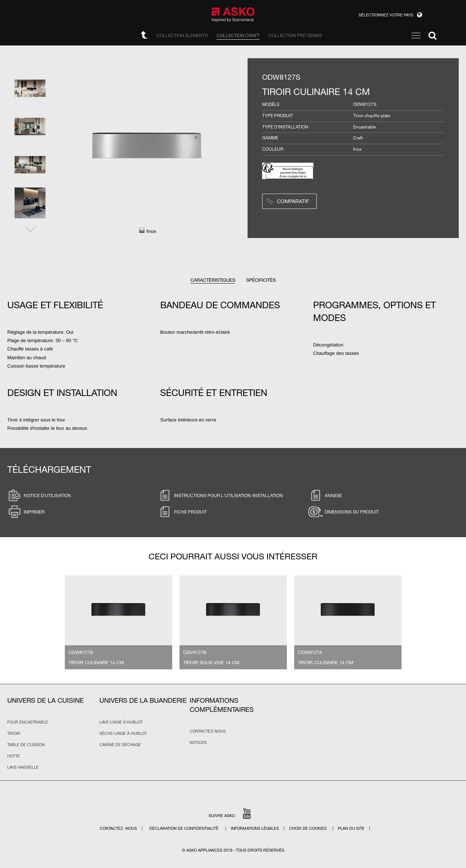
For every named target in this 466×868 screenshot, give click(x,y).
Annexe (325, 495)
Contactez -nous (119, 828)
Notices (198, 742)
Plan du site (351, 828)
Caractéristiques (213, 280)
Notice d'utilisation (39, 495)
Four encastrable (28, 722)
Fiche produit (182, 512)
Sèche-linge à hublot (123, 733)
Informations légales (255, 828)
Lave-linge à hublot (121, 722)
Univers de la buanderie (143, 700)
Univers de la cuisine (46, 700)
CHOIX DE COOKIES (308, 828)
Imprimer (26, 512)
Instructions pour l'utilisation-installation (220, 495)
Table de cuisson (26, 745)
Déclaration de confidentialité (184, 828)
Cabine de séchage (120, 745)
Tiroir (14, 733)
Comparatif (293, 201)
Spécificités (261, 280)
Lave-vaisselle (23, 767)
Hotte (14, 756)
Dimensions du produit (344, 512)
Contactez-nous (208, 731)
